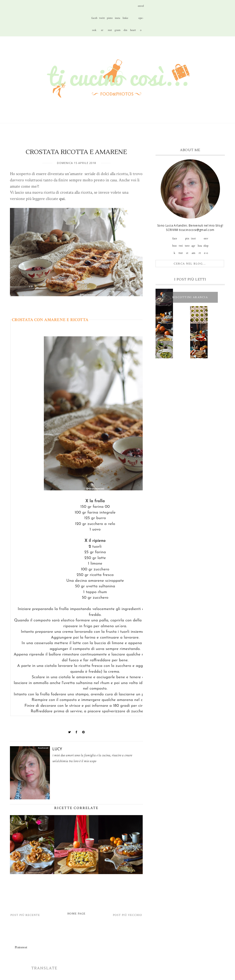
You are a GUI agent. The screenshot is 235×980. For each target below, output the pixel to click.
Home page (76, 914)
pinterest (110, 20)
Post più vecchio (128, 915)
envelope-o (141, 8)
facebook (94, 20)
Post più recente (25, 915)
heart (133, 30)
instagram (117, 20)
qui (62, 199)
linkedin (125, 20)
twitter (102, 20)
